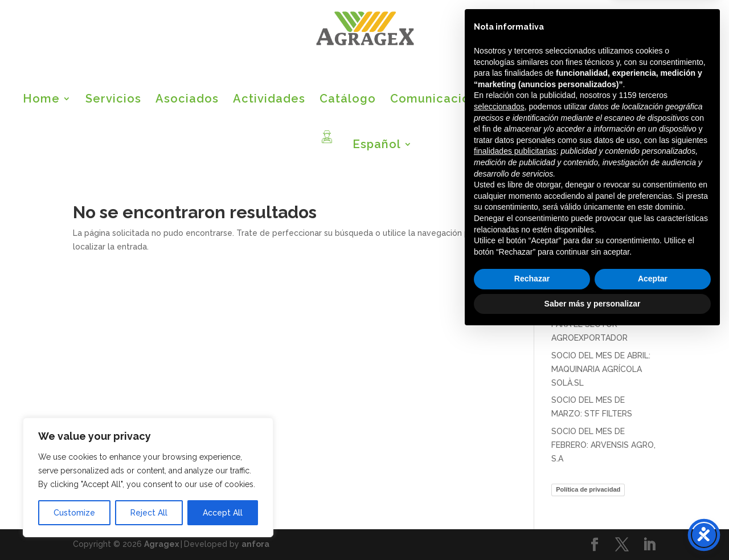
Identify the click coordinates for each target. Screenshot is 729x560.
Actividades (269, 100)
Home (41, 100)
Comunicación (434, 100)
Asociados (187, 100)
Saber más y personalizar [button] (593, 529)
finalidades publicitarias (515, 377)
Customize (74, 513)
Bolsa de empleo (555, 100)
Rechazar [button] (532, 504)
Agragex (161, 544)
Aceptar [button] (653, 504)
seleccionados (499, 332)
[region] (148, 477)
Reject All (149, 513)
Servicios (113, 100)
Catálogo (348, 100)
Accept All (223, 513)
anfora (255, 544)
